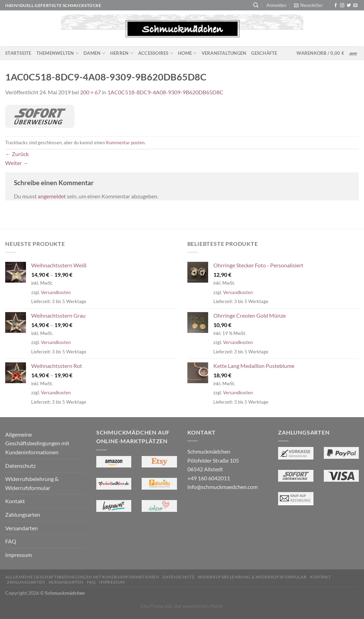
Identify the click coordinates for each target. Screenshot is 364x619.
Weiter (17, 163)
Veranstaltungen (224, 53)
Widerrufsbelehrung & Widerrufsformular (32, 483)
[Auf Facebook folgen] (336, 6)
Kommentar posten (125, 143)
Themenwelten (58, 53)
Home (187, 53)
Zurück (17, 154)
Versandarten (21, 528)
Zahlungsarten (23, 514)
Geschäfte (264, 53)
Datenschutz (20, 466)
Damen (94, 53)
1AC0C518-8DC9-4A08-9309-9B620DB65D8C (165, 92)
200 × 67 (90, 92)
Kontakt (15, 501)
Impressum (19, 555)
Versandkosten (56, 292)
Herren (122, 53)
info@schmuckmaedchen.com (223, 487)
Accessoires (156, 53)
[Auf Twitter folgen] (349, 6)
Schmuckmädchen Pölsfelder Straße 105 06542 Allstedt (213, 460)
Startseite (18, 53)
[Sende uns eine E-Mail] (355, 6)
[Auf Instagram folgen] (342, 6)
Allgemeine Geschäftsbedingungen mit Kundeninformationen (37, 443)
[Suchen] (256, 5)
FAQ (11, 541)
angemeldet (52, 196)
